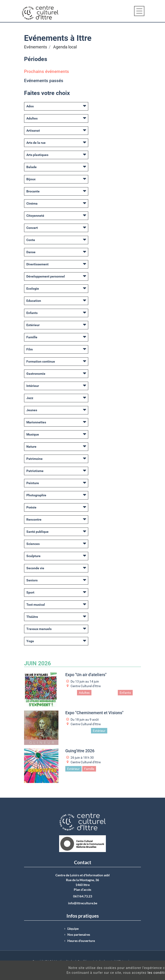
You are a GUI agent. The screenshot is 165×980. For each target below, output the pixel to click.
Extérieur (33, 325)
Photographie (36, 495)
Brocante (33, 191)
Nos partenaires (79, 935)
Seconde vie (35, 568)
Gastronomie (36, 374)
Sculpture (33, 556)
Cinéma (32, 203)
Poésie (31, 507)
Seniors (32, 580)
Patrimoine (34, 459)
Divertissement (37, 264)
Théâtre (32, 617)
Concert (32, 228)
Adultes (32, 118)
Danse (31, 252)
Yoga (30, 641)
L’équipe (73, 929)
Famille (32, 337)
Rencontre (34, 519)
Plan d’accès (82, 890)
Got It (146, 975)
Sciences (33, 544)
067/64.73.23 (83, 896)
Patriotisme (35, 471)
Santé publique (37, 532)
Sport (30, 592)
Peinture (33, 483)
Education (34, 301)
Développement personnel (46, 276)
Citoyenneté (35, 216)
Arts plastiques (37, 155)
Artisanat (33, 130)
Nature (31, 447)
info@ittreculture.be (83, 903)
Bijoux (31, 179)
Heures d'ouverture (81, 941)
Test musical (36, 605)
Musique (33, 434)
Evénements (36, 47)
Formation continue (41, 361)
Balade (32, 167)
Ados (30, 106)
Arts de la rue (36, 143)
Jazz (30, 398)
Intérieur (33, 386)
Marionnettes (36, 422)
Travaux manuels (39, 629)
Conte (31, 240)
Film (30, 349)
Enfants (32, 313)
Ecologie (33, 289)
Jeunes (32, 410)
